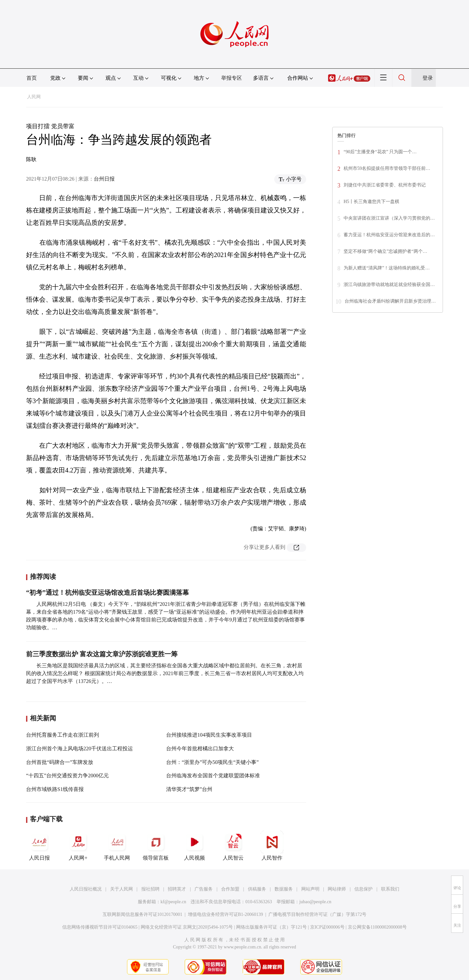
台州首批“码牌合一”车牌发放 (60, 762)
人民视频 (194, 846)
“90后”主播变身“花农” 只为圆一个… (380, 152)
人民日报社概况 (86, 889)
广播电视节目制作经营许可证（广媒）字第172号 (317, 914)
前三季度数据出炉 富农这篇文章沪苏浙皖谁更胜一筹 (102, 654)
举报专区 (232, 78)
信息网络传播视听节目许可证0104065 (100, 927)
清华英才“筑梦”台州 (189, 789)
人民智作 (272, 846)
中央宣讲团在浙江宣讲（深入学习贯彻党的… (389, 218)
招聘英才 (177, 889)
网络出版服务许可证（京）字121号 (271, 927)
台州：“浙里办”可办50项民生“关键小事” (212, 762)
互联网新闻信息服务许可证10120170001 (142, 914)
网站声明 (310, 889)
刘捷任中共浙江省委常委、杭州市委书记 (385, 185)
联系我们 (390, 889)
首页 (32, 78)
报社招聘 (150, 889)
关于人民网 (121, 889)
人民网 (34, 97)
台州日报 (104, 179)
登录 (428, 78)
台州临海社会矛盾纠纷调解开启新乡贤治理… (390, 301)
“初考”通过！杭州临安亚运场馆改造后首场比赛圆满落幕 (107, 592)
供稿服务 (257, 889)
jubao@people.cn (315, 902)
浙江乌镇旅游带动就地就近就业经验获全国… (389, 285)
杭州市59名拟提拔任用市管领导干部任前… (387, 168)
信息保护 (363, 889)
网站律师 (337, 889)
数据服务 (284, 889)
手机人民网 (117, 846)
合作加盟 (230, 889)
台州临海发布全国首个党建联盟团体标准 (213, 776)
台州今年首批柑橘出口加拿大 (200, 749)
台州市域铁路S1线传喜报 (55, 789)
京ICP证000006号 (327, 927)
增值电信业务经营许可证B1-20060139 (226, 914)
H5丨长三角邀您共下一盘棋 (371, 202)
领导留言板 (156, 846)
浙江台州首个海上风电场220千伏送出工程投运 (79, 749)
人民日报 (39, 846)
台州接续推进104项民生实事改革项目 (209, 735)
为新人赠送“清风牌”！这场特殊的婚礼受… (387, 268)
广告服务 (204, 889)
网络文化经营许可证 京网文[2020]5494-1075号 (187, 927)
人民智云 (233, 846)
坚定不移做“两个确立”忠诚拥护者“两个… (385, 251)
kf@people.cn (173, 902)
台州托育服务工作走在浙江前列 (63, 735)
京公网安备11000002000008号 (377, 927)
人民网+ (78, 846)
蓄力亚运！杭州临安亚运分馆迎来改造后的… (389, 235)
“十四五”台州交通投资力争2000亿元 (67, 776)
